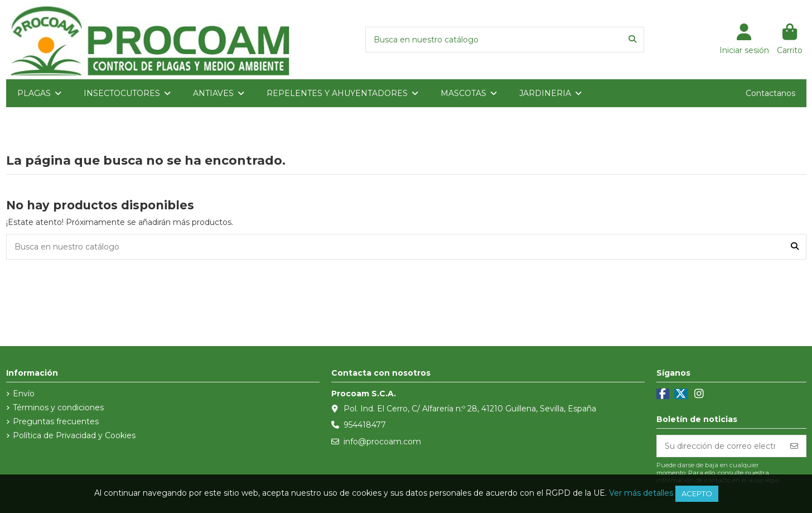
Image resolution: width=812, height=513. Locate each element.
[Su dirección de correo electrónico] (720, 446)
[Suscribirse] (794, 446)
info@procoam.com (382, 442)
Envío (24, 394)
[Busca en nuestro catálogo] (632, 39)
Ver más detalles (641, 493)
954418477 (365, 425)
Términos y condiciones (58, 407)
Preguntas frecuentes (56, 421)
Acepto (697, 493)
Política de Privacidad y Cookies (74, 435)
